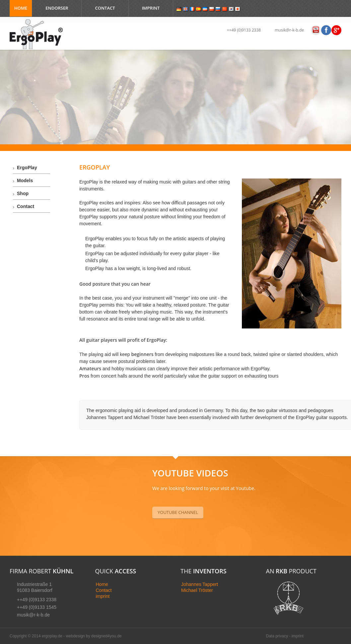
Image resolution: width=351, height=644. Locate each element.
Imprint (151, 8)
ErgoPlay (27, 168)
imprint (103, 596)
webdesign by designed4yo (90, 636)
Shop (23, 193)
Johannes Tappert (200, 584)
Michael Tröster (197, 590)
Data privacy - (279, 636)
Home (21, 8)
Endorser (57, 8)
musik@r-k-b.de (289, 30)
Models (25, 180)
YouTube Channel (178, 512)
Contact (105, 8)
